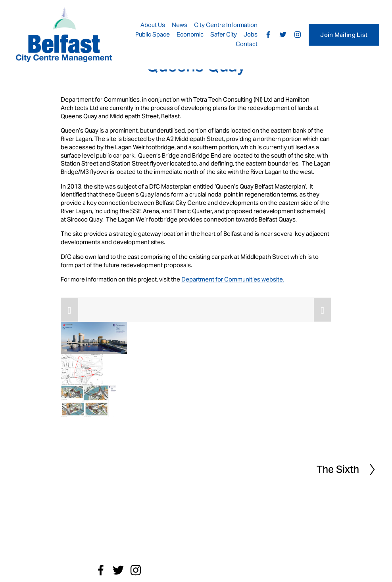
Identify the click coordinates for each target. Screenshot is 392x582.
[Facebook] (268, 35)
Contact (247, 44)
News (180, 25)
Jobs (251, 34)
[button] (69, 310)
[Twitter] (283, 35)
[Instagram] (298, 35)
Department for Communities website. (233, 279)
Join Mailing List (344, 35)
